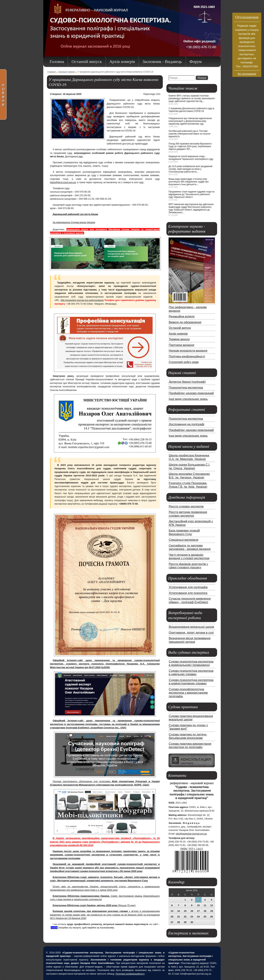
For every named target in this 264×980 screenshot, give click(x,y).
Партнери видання (181, 345)
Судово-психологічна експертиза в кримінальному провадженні (191, 663)
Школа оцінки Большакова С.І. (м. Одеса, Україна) (189, 466)
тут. (80, 156)
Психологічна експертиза (186, 387)
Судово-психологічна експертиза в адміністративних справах (191, 682)
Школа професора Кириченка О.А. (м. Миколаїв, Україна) (189, 457)
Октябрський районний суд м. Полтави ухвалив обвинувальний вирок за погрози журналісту (189, 134)
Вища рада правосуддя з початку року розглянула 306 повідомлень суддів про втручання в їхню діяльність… (189, 182)
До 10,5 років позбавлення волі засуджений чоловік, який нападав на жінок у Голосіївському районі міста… (190, 169)
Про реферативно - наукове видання (188, 309)
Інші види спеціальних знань (188, 399)
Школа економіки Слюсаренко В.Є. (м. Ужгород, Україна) (189, 476)
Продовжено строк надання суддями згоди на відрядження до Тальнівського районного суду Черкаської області (191, 194)
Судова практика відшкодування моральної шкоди (191, 718)
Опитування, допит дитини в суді (191, 633)
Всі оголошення (247, 74)
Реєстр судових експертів (186, 506)
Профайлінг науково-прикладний (191, 393)
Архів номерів (178, 334)
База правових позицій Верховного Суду (184, 532)
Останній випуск (180, 328)
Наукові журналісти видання (188, 351)
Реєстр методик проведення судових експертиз (188, 514)
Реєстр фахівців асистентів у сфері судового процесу (188, 566)
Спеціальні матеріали (184, 540)
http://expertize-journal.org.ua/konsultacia (82, 300)
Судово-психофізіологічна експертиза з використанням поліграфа (188, 693)
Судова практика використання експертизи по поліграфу (190, 745)
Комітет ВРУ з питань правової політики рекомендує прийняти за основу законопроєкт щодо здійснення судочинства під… (192, 98)
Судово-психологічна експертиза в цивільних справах (191, 673)
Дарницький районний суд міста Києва (75, 214)
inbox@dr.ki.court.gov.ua (63, 182)
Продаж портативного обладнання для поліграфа (82, 781)
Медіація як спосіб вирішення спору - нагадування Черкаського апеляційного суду (191, 158)
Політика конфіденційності (187, 356)
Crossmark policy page (184, 362)
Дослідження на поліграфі (187, 424)
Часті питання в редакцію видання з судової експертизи (189, 557)
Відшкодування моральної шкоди (191, 627)
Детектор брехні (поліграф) (187, 382)
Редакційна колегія (182, 316)
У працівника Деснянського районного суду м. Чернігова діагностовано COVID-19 (192, 110)
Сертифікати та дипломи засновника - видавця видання (190, 547)
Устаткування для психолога (188, 593)
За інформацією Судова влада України (74, 222)
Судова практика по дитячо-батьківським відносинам (188, 736)
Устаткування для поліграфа (188, 587)
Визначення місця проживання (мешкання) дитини (190, 640)
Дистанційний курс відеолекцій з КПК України (191, 523)
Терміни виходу (179, 339)
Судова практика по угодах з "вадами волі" (188, 727)
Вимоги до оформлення (185, 322)
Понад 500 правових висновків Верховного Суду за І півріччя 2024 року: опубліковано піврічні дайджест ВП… (190, 146)
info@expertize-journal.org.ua (191, 834)
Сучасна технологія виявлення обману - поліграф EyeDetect (190, 600)
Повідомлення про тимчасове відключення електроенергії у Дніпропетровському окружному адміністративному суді (190, 121)
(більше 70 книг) (94, 905)
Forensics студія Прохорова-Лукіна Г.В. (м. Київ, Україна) (188, 485)
